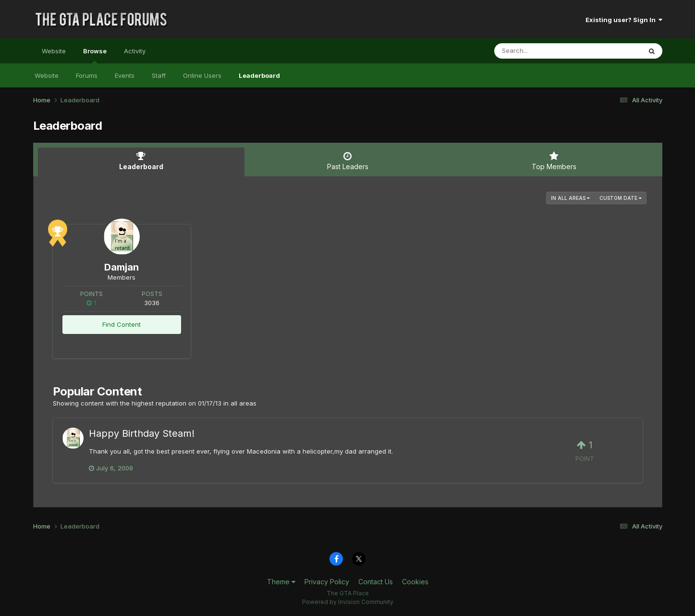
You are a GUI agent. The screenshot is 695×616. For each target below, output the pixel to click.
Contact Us (376, 582)
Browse (95, 55)
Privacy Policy (327, 582)
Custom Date (621, 198)
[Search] (542, 51)
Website (54, 51)
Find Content (122, 324)
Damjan (122, 267)
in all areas (570, 198)
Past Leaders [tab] (348, 161)
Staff (159, 75)
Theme (281, 582)
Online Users (202, 75)
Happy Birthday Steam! (142, 433)
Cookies (415, 582)
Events (125, 75)
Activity (135, 51)
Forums (87, 75)
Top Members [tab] (554, 161)
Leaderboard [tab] (141, 161)
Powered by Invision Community (348, 602)
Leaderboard (259, 75)
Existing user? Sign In (624, 20)
